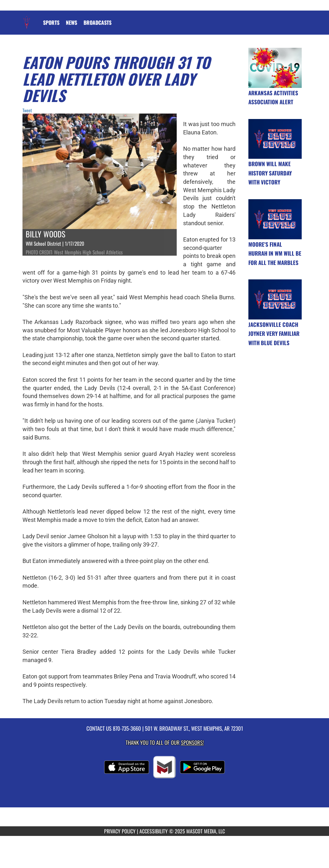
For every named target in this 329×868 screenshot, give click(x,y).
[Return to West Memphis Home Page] (27, 19)
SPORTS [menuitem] (51, 22)
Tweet (27, 110)
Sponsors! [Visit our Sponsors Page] (192, 742)
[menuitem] (71, 22)
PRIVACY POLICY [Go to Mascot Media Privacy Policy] (120, 831)
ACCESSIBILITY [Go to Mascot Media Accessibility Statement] (154, 831)
